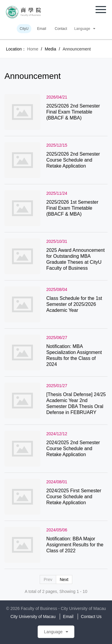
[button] (101, 10)
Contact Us (91, 617)
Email (42, 29)
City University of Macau (33, 617)
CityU (24, 29)
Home (33, 49)
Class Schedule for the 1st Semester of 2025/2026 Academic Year (74, 304)
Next (64, 579)
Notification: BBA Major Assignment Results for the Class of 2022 (75, 545)
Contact (61, 29)
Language (85, 29)
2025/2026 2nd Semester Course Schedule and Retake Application (73, 160)
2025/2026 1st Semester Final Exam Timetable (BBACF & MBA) (72, 208)
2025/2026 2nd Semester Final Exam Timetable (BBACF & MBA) (73, 112)
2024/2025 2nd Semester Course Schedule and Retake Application (73, 448)
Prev (48, 579)
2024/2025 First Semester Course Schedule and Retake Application (74, 497)
